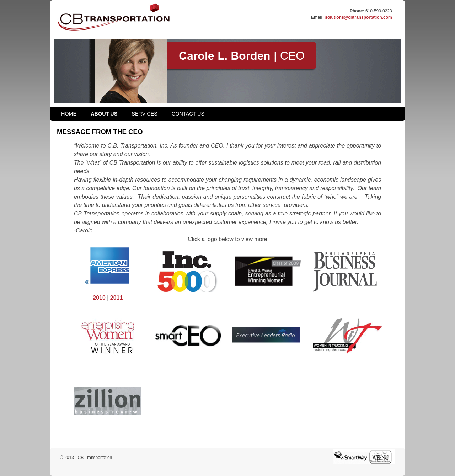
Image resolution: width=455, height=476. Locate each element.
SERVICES (144, 114)
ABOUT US (104, 114)
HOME (69, 114)
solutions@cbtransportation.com (358, 17)
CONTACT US (188, 114)
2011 (117, 298)
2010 (99, 298)
